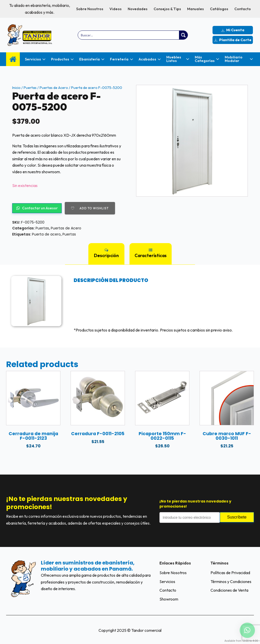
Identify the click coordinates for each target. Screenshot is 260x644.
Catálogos (219, 9)
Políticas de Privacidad (230, 573)
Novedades (138, 9)
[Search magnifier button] (183, 35)
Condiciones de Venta (229, 590)
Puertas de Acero (54, 88)
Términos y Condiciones (231, 582)
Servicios (167, 582)
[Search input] (129, 35)
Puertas (30, 88)
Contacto (243, 9)
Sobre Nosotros (90, 9)
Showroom (169, 599)
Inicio (16, 88)
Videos (116, 9)
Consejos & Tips (167, 9)
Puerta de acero (46, 234)
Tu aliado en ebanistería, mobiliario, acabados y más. (40, 9)
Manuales (196, 9)
